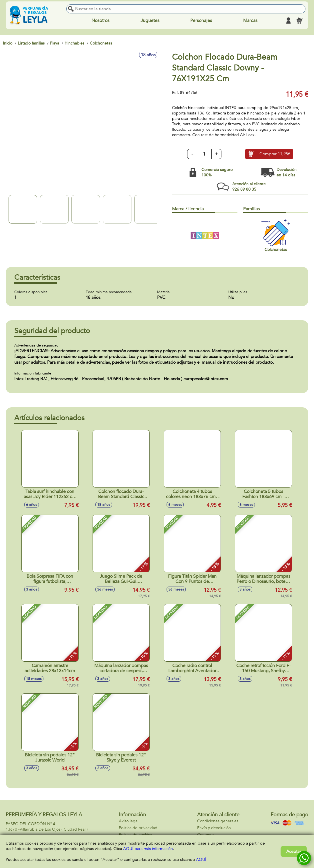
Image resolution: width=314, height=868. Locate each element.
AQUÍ (201, 860)
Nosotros (100, 21)
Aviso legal (129, 821)
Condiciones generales (218, 821)
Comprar (275, 154)
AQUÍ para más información (148, 849)
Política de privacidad (138, 828)
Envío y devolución (214, 828)
